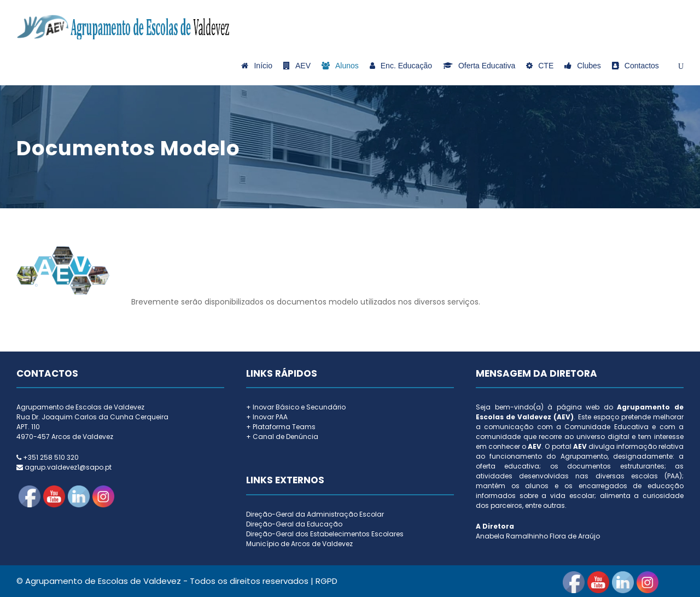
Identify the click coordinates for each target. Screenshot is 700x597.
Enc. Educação (401, 66)
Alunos (340, 66)
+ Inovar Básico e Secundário (296, 407)
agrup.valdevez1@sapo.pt (68, 467)
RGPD (326, 581)
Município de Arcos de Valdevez (299, 544)
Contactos (635, 66)
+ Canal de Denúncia (282, 437)
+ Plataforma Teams (281, 427)
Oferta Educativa (479, 66)
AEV (297, 66)
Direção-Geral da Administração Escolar (315, 514)
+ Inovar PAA (267, 417)
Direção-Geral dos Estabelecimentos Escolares (325, 534)
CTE (540, 66)
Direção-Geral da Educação (294, 524)
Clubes (583, 66)
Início (256, 66)
